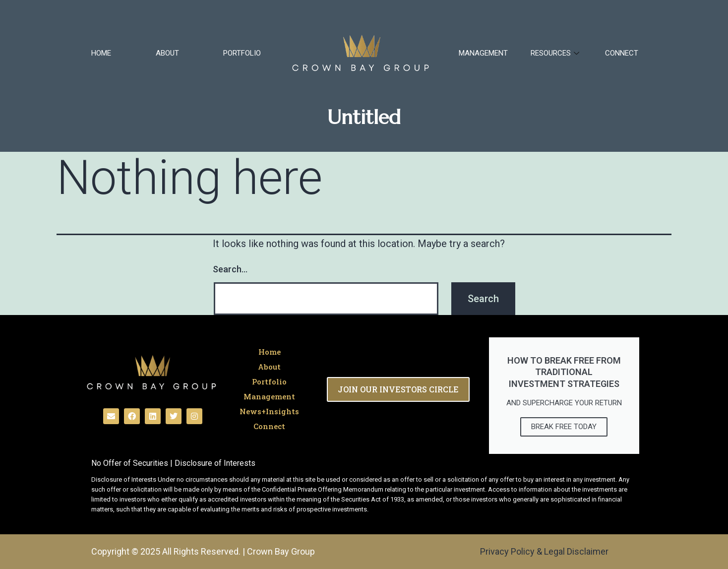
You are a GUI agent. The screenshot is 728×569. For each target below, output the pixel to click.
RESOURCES (556, 53)
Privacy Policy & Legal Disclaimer (544, 551)
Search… (230, 269)
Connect (622, 53)
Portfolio (242, 53)
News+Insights (269, 411)
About (167, 53)
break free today (564, 427)
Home (101, 53)
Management (483, 53)
